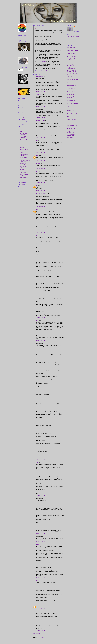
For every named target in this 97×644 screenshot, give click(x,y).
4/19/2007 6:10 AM (41, 182)
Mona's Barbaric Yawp (71, 100)
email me (69, 40)
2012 (21, 106)
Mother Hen (69, 102)
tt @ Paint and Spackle (71, 134)
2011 (21, 107)
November (23, 118)
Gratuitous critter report (25, 149)
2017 (21, 100)
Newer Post (36, 635)
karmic (38, 156)
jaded (37, 210)
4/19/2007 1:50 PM (41, 419)
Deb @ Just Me (70, 67)
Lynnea (38, 320)
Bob (37, 141)
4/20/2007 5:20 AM (41, 502)
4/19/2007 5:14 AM (41, 138)
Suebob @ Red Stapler (72, 128)
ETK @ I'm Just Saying (72, 70)
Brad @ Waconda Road (72, 52)
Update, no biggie (24, 157)
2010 (21, 109)
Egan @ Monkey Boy (71, 69)
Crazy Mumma (70, 63)
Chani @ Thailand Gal (71, 57)
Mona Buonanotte (40, 77)
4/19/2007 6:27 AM (41, 233)
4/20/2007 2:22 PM (41, 578)
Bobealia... (38, 448)
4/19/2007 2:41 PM (41, 445)
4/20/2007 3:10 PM (41, 584)
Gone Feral (69, 81)
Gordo (68, 82)
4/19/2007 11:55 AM (41, 388)
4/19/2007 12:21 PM (41, 399)
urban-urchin (39, 422)
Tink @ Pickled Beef (71, 133)
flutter (37, 605)
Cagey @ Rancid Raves (72, 54)
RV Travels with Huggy (71, 118)
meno (37, 259)
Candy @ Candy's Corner (72, 55)
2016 (21, 102)
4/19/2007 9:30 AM (41, 350)
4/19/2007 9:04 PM (41, 472)
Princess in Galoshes (71, 112)
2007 (21, 114)
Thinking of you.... (24, 173)
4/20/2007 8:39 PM (41, 621)
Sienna (38, 475)
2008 (21, 113)
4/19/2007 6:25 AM (41, 222)
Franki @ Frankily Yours (72, 75)
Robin (68, 117)
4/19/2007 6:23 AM (41, 207)
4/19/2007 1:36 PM (41, 407)
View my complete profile (73, 36)
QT (37, 225)
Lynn (37, 456)
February (22, 183)
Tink (37, 402)
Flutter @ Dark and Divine (72, 73)
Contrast (22, 148)
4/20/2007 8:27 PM (41, 609)
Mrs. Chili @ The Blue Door (72, 103)
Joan (37, 463)
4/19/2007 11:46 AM (41, 366)
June (22, 126)
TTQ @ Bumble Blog (71, 136)
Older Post (62, 635)
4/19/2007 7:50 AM (41, 317)
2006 (21, 187)
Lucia (37, 134)
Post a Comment (37, 633)
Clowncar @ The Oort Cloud (73, 61)
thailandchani (39, 236)
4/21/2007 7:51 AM (41, 630)
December (23, 116)
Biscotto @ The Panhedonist (73, 49)
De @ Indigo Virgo (71, 66)
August (22, 123)
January (22, 184)
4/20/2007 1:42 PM (41, 542)
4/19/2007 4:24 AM (41, 117)
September (23, 121)
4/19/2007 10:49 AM (41, 358)
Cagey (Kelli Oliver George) (42, 193)
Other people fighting (24, 139)
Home (49, 635)
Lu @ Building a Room (71, 93)
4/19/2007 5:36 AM (41, 161)
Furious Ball (69, 76)
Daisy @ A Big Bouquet (72, 64)
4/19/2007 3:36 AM (41, 91)
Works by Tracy (70, 137)
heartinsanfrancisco (40, 587)
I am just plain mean (24, 141)
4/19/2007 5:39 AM (41, 169)
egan (37, 391)
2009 (21, 111)
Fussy (68, 78)
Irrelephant (69, 90)
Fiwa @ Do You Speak (71, 72)
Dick (37, 410)
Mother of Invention (40, 120)
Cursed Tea (39, 505)
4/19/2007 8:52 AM (41, 340)
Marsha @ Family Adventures (73, 96)
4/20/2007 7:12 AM (41, 533)
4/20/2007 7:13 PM (41, 602)
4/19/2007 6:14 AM (41, 190)
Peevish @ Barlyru (71, 111)
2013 (21, 104)
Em (37, 172)
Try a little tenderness (25, 146)
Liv (37, 185)
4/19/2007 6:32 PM (41, 453)
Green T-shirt (70, 84)
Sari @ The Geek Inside (72, 120)
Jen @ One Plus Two (71, 91)
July (22, 125)
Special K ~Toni (39, 94)
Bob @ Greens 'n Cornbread (73, 51)
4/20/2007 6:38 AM (41, 524)
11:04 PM (45, 70)
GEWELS (38, 527)
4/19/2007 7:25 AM (41, 256)
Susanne (38, 164)
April (22, 130)
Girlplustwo (39, 353)
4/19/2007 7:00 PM (41, 460)
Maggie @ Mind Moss (71, 94)
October (22, 119)
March (22, 181)
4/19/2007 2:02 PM (41, 427)
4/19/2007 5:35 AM (41, 153)
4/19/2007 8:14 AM (41, 331)
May (22, 128)
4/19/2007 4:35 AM (41, 131)
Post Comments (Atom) (43, 638)
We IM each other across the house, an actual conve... (25, 160)
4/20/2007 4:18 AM (41, 495)
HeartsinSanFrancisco (71, 86)
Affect (21, 131)
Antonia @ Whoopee (71, 47)
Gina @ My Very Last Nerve (72, 79)
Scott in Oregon (70, 124)
